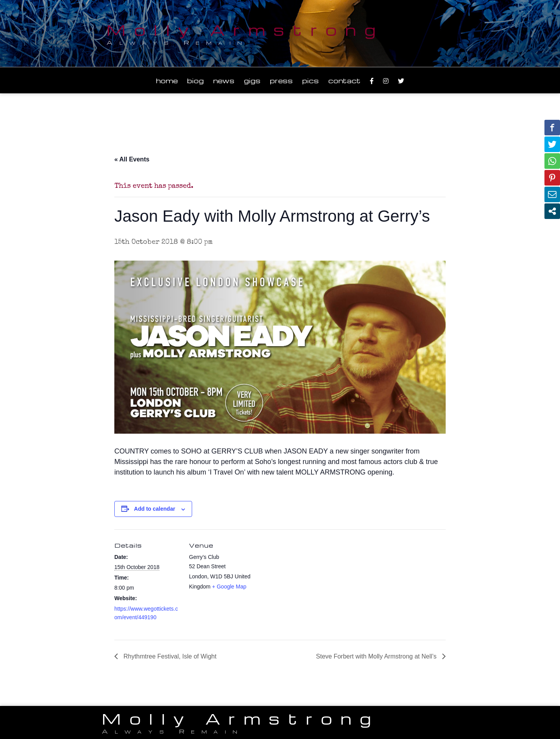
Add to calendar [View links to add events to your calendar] (155, 509)
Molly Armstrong (245, 30)
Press (281, 80)
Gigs (252, 80)
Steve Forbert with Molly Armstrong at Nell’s (377, 656)
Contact (344, 80)
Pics (311, 80)
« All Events (132, 159)
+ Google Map (229, 587)
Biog (195, 80)
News (224, 80)
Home (167, 80)
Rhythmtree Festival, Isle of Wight (169, 656)
